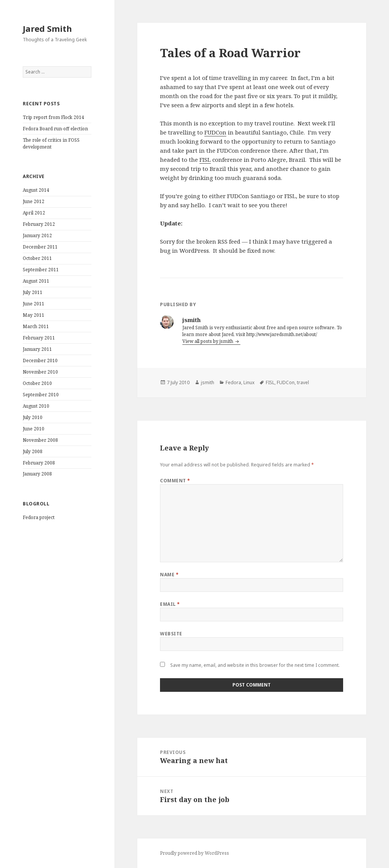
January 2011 (37, 349)
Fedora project (39, 517)
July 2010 (33, 417)
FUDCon (215, 132)
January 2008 (37, 474)
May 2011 (34, 315)
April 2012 (34, 213)
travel (303, 382)
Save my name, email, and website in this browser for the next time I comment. (255, 665)
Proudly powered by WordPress (194, 853)
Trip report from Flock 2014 (53, 117)
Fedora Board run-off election (55, 129)
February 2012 (39, 224)
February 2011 (39, 338)
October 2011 (37, 258)
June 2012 (34, 201)
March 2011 (36, 326)
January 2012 (37, 235)
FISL (205, 160)
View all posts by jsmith (208, 341)
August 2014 (36, 190)
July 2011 (33, 292)
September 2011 (41, 270)
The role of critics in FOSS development (51, 143)
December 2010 (40, 360)
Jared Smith (47, 28)
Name (169, 575)
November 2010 (40, 372)
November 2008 (40, 440)
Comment (175, 481)
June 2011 (34, 304)
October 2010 (37, 383)
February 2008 (39, 463)
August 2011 (36, 281)
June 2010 (34, 429)
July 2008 (33, 451)
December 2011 (40, 247)
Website (171, 634)
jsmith (208, 382)
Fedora (233, 382)
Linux (249, 382)
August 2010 (36, 406)
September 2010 (41, 395)
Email (170, 604)
